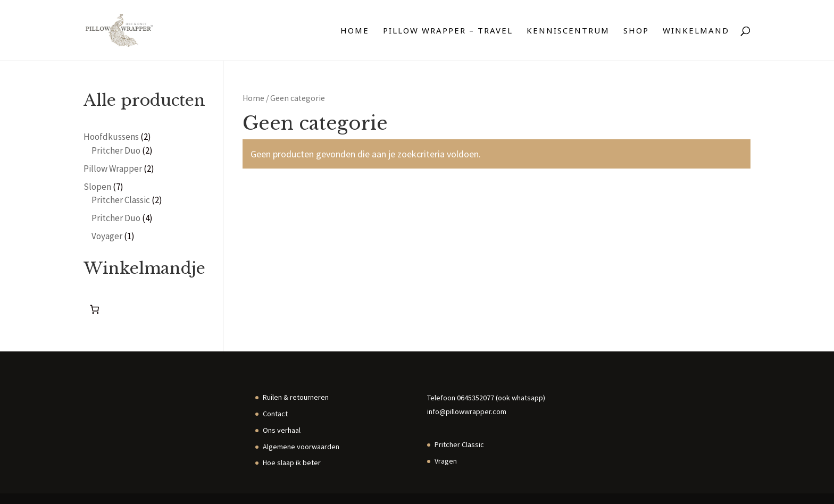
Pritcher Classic (459, 444)
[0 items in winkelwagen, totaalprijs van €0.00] (95, 310)
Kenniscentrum (568, 31)
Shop (636, 31)
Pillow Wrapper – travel (448, 31)
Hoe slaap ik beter (292, 463)
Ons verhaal (282, 430)
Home (355, 31)
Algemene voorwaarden (301, 447)
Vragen (446, 461)
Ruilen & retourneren (296, 397)
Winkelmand (696, 31)
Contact (275, 414)
